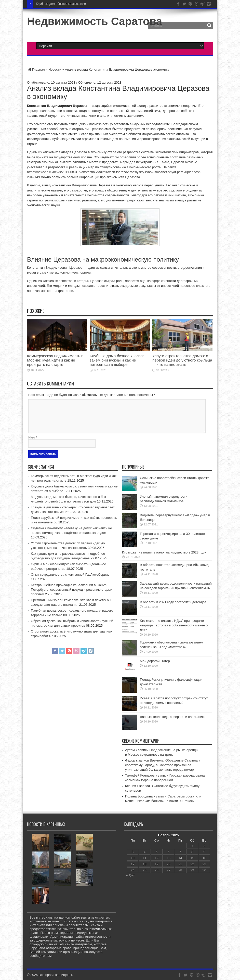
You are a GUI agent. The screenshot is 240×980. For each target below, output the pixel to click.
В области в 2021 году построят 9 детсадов (173, 602)
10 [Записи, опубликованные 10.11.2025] (132, 858)
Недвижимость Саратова (95, 21)
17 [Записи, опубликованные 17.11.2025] (132, 864)
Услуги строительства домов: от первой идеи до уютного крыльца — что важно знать (182, 360)
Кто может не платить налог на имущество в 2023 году (164, 552)
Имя (31, 437)
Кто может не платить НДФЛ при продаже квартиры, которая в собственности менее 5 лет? (174, 625)
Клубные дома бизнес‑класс (56, 4)
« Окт (131, 875)
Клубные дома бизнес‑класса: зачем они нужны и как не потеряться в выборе (117, 360)
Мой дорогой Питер (155, 661)
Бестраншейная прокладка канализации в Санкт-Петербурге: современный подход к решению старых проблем (72, 590)
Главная (36, 69)
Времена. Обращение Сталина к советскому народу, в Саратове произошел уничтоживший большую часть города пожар (163, 765)
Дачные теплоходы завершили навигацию (172, 717)
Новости (55, 69)
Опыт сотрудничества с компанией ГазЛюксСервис (70, 575)
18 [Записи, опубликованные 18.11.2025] (144, 864)
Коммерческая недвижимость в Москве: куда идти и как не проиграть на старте (55, 360)
